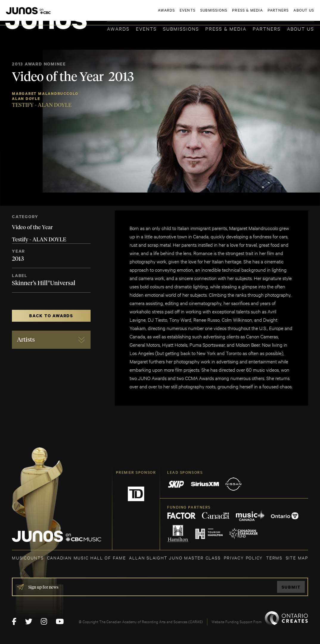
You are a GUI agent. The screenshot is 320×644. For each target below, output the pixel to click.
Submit (291, 587)
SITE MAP (297, 558)
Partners (267, 28)
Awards (118, 28)
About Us (300, 28)
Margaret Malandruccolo (45, 94)
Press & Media (226, 28)
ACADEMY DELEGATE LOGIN (286, 14)
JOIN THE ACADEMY (231, 14)
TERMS (274, 558)
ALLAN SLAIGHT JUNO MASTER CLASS (175, 558)
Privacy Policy (243, 558)
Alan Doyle (26, 99)
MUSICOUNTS (28, 558)
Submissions (181, 28)
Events (146, 28)
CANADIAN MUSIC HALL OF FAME (87, 558)
